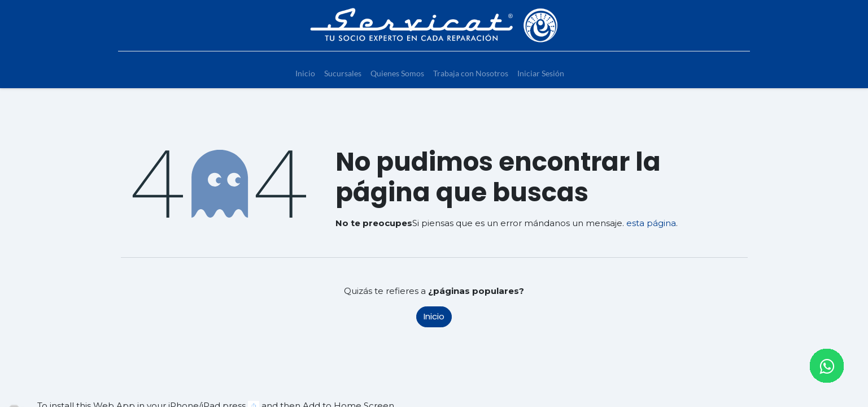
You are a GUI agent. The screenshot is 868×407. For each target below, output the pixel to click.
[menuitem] (305, 73)
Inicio (434, 316)
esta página (651, 223)
